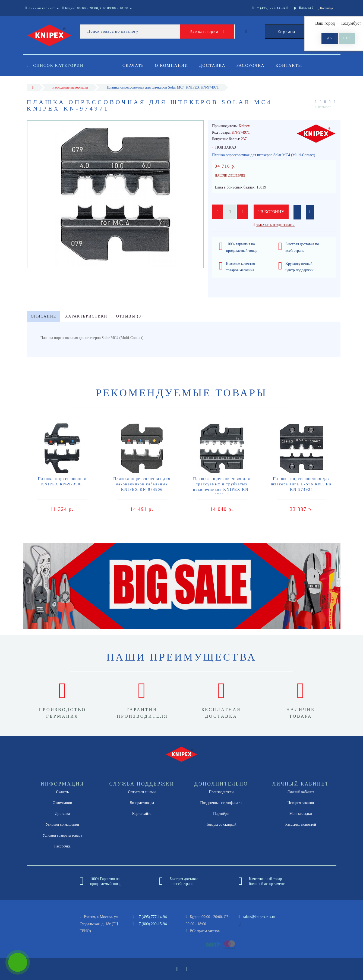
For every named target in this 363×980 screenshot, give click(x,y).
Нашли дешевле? (230, 175)
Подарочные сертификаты (221, 803)
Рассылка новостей (301, 824)
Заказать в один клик (275, 225)
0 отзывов (323, 107)
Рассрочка (253, 65)
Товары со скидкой (221, 824)
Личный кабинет (301, 792)
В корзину (271, 212)
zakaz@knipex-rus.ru (259, 917)
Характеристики (86, 316)
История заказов (301, 803)
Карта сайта (142, 814)
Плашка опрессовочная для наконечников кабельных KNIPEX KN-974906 (142, 484)
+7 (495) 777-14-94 (152, 917)
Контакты (292, 65)
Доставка (214, 65)
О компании (173, 65)
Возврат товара (142, 803)
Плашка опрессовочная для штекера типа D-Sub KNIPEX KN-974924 (302, 484)
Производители (221, 792)
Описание (44, 316)
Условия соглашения (62, 824)
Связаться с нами (142, 792)
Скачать (133, 65)
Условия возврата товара (62, 835)
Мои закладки (301, 814)
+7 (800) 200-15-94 (152, 924)
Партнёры (221, 814)
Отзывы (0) (129, 316)
